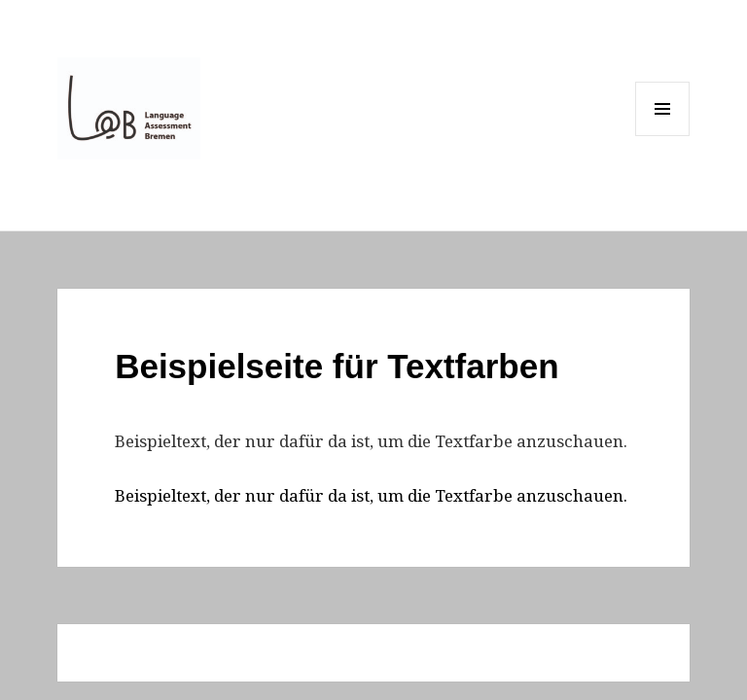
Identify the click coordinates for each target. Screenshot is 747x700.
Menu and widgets (663, 136)
